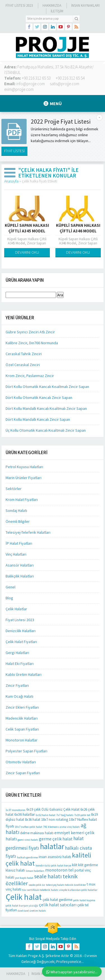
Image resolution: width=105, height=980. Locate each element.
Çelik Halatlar (16, 609)
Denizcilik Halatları (21, 631)
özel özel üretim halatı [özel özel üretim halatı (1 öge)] (32, 911)
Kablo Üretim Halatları (24, 674)
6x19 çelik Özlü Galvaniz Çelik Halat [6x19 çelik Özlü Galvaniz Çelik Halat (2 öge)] (53, 809)
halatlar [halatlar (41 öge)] (52, 846)
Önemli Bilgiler (18, 521)
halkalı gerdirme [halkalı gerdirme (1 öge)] (27, 857)
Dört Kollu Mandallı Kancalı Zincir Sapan (38, 419)
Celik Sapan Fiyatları (22, 729)
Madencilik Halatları (22, 718)
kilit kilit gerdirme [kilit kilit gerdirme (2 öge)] (85, 865)
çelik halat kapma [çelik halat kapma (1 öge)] (84, 900)
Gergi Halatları (17, 653)
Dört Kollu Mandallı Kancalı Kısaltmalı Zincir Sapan (46, 408)
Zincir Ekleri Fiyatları (22, 707)
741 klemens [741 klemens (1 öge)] (51, 827)
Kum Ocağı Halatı (19, 696)
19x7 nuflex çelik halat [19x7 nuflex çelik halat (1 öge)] (29, 827)
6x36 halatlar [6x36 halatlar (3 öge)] (25, 814)
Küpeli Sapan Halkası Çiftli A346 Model (78, 228)
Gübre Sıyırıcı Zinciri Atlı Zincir (30, 332)
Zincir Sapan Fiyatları (23, 773)
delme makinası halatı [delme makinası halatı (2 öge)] (37, 833)
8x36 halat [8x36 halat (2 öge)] (33, 820)
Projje (33, 956)
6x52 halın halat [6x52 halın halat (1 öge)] (46, 815)
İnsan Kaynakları (85, 5)
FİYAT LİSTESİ (14, 151)
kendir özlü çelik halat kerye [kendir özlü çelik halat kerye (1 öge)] (53, 865)
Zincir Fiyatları (17, 685)
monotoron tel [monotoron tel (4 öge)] (59, 870)
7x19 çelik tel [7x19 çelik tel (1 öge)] (82, 815)
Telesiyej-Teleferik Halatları (28, 532)
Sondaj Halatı (16, 510)
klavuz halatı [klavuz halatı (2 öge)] (15, 870)
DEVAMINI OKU (27, 252)
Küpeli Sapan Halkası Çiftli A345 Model (27, 228)
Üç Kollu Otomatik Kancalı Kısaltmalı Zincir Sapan (46, 430)
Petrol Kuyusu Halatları (24, 467)
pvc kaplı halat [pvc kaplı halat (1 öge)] (24, 878)
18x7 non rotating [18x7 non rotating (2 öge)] (55, 820)
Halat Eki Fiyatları (20, 664)
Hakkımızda (52, 5)
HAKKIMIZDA (16, 974)
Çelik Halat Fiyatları (21, 642)
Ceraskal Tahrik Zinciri (24, 354)
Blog (9, 598)
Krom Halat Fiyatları (22, 500)
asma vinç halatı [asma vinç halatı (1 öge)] (70, 827)
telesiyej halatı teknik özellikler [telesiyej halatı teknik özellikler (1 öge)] (66, 885)
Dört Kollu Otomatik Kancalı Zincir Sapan (39, 397)
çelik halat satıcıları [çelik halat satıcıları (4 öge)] (58, 905)
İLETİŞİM (57, 11)
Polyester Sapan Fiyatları (26, 751)
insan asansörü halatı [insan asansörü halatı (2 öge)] (55, 857)
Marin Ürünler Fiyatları (24, 478)
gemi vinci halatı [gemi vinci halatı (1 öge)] (28, 840)
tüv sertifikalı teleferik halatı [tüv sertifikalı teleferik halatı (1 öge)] (40, 890)
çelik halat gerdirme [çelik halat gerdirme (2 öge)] (57, 900)
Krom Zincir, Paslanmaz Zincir (30, 376)
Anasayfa (11, 181)
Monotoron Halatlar (22, 740)
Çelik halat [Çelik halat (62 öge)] (24, 897)
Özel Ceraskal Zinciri (23, 365)
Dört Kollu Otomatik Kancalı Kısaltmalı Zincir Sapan (47, 387)
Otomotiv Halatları (21, 762)
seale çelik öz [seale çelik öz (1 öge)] (37, 885)
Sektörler (14, 489)
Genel (11, 587)
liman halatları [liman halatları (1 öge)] (35, 871)
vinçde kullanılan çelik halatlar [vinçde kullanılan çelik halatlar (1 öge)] (78, 890)
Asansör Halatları (20, 565)
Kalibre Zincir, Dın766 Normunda (32, 343)
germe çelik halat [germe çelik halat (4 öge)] (56, 839)
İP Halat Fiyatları (19, 543)
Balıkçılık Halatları (20, 576)
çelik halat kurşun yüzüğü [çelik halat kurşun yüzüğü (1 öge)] (22, 906)
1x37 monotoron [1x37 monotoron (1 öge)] (16, 810)
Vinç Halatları (16, 554)
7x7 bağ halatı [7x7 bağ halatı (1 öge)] (65, 815)
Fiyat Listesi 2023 (19, 5)
